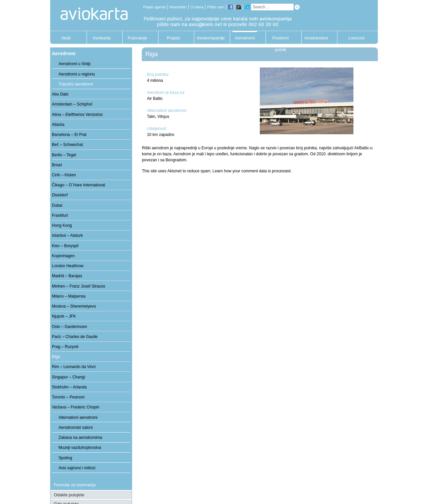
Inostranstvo (316, 38)
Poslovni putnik (280, 40)
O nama (197, 7)
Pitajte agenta (154, 7)
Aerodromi (245, 38)
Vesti (66, 38)
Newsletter (178, 7)
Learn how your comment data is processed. (252, 171)
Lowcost (356, 38)
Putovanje (137, 38)
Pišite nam (216, 7)
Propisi (173, 38)
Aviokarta (102, 38)
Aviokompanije (209, 38)
